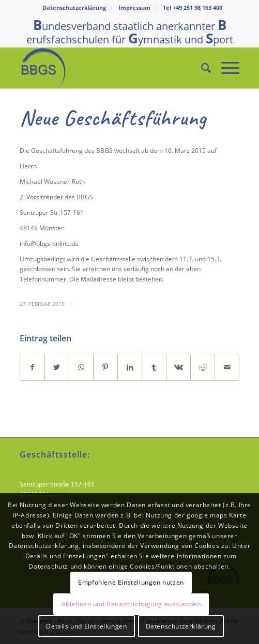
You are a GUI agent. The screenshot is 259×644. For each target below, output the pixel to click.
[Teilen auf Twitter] (57, 367)
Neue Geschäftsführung (113, 118)
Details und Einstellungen (86, 626)
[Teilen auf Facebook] (32, 367)
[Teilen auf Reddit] (203, 367)
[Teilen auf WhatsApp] (81, 367)
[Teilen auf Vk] (178, 367)
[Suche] (201, 68)
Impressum (134, 7)
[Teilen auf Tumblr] (154, 367)
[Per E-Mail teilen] (227, 367)
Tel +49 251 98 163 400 (193, 7)
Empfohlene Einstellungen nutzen (131, 582)
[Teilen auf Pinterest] (105, 367)
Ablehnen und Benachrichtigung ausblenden (131, 604)
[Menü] (225, 68)
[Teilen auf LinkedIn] (130, 367)
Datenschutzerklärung (74, 7)
